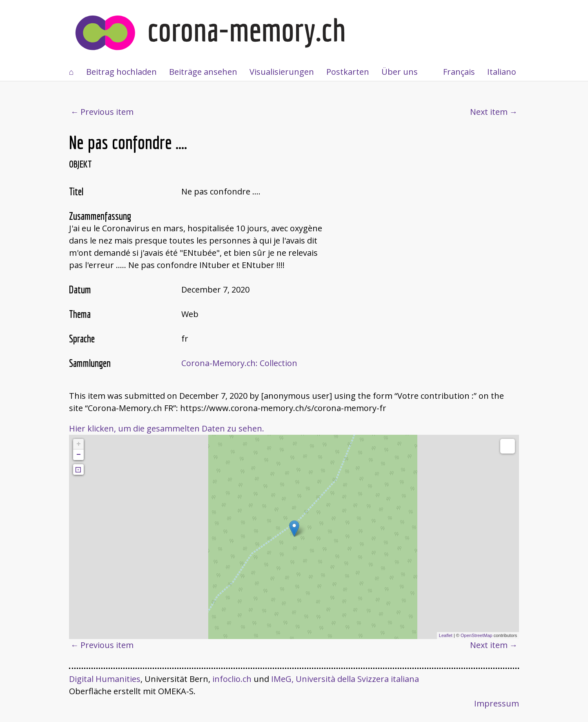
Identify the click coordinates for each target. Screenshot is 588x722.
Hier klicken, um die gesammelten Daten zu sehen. (167, 428)
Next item (489, 112)
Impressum (497, 703)
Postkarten (348, 72)
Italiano (502, 72)
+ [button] (79, 444)
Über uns (400, 72)
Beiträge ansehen (203, 72)
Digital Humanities (105, 679)
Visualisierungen (282, 72)
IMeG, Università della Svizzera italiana (345, 679)
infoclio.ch (232, 679)
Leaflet (446, 635)
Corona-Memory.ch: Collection (239, 363)
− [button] (79, 455)
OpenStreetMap (477, 635)
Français (459, 72)
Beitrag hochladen (121, 72)
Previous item (107, 112)
